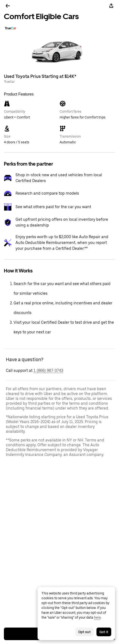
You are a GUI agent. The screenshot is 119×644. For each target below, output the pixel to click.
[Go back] (8, 6)
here (97, 617)
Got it (104, 632)
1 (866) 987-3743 (48, 370)
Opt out (84, 632)
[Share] (111, 6)
